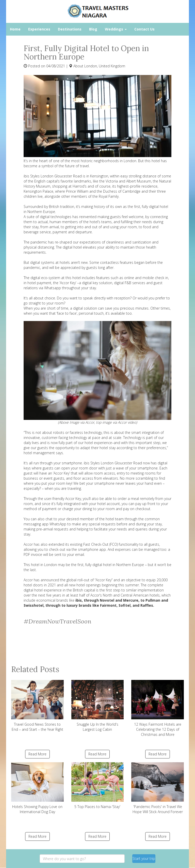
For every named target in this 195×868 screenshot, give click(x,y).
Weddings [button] (116, 29)
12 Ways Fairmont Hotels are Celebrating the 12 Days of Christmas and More (158, 708)
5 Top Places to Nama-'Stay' (98, 786)
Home (15, 29)
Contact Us (144, 29)
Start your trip (144, 858)
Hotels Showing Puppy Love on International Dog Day (37, 788)
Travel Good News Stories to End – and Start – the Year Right (37, 706)
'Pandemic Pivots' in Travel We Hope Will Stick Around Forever (158, 788)
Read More (37, 754)
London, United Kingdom (105, 66)
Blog (93, 29)
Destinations (70, 29)
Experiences (39, 29)
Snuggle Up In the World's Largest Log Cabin (98, 706)
